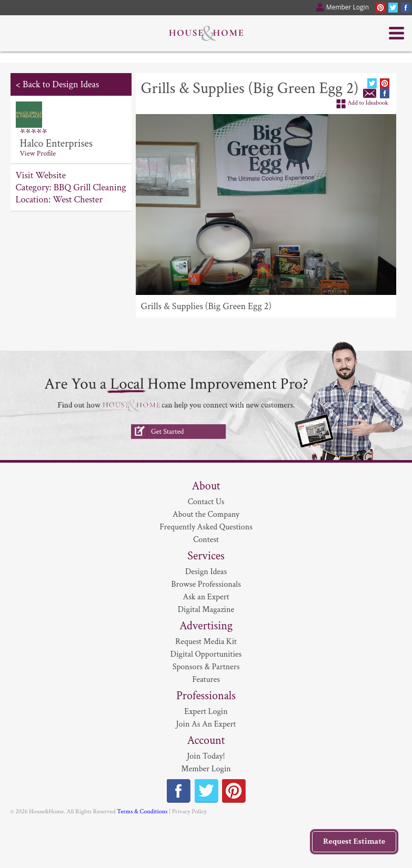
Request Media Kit (206, 642)
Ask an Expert (206, 597)
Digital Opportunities (206, 654)
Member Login (206, 769)
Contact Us (206, 502)
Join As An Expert (206, 724)
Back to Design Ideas (61, 84)
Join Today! (206, 756)
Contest (206, 540)
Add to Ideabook (368, 103)
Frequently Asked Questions (206, 527)
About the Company (206, 514)
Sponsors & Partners (206, 667)
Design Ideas (206, 572)
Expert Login (206, 712)
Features (206, 680)
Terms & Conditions (142, 811)
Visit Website (41, 175)
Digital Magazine (206, 610)
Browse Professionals (206, 584)
